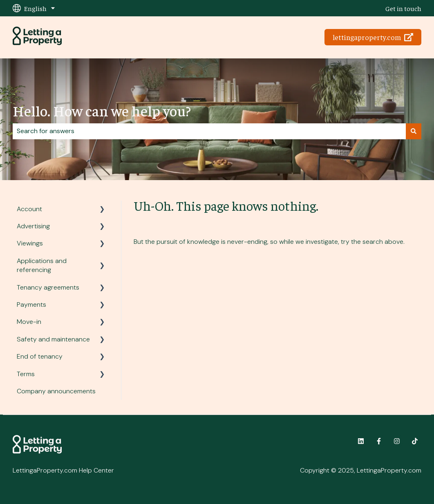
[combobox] (209, 131)
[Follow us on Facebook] (379, 441)
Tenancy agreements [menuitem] (48, 287)
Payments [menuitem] (31, 304)
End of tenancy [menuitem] (40, 356)
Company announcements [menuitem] (56, 391)
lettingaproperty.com (373, 37)
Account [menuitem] (29, 209)
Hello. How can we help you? (102, 110)
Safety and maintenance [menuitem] (53, 339)
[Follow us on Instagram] (397, 441)
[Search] (414, 131)
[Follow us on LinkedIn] (361, 441)
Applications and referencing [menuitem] (42, 265)
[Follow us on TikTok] (415, 441)
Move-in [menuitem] (29, 322)
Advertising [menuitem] (33, 226)
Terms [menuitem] (26, 374)
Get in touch (403, 8)
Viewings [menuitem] (30, 243)
